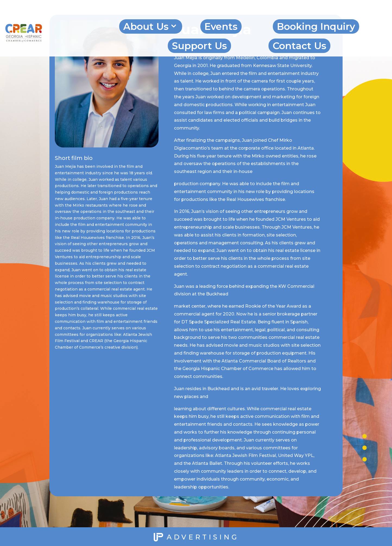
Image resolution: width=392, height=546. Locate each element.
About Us (146, 26)
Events (221, 26)
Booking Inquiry (316, 26)
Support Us (199, 46)
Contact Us (299, 46)
